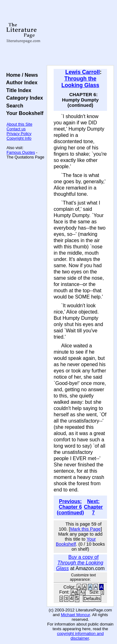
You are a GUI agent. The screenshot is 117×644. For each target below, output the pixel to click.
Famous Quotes (21, 152)
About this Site (19, 124)
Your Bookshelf (23, 113)
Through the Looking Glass (80, 82)
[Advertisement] (80, 33)
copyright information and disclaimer (80, 636)
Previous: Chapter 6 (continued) (70, 507)
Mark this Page (85, 529)
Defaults (92, 599)
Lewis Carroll (83, 72)
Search (13, 106)
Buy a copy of (80, 563)
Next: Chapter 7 (93, 507)
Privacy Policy (19, 134)
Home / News (21, 75)
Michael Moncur (75, 615)
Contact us (16, 129)
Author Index (20, 82)
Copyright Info (19, 138)
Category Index (23, 98)
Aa (74, 592)
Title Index (17, 90)
